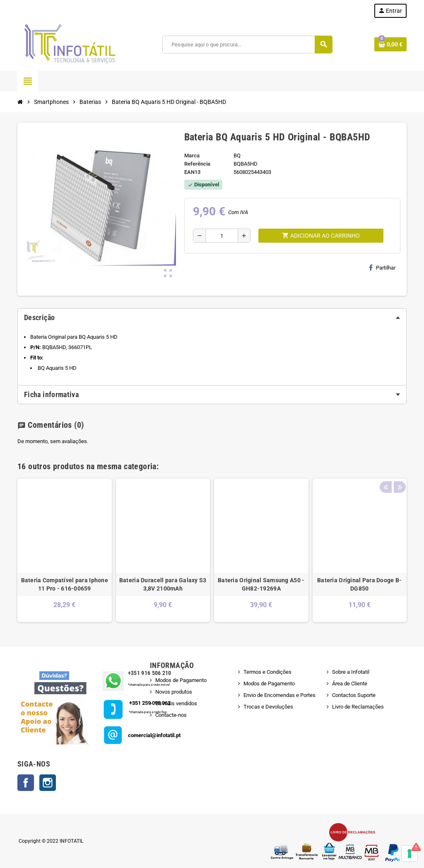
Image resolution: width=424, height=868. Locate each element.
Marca (192, 156)
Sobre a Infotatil (351, 672)
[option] (65, 551)
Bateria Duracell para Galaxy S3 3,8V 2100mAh (163, 584)
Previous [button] (385, 464)
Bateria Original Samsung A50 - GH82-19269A (261, 584)
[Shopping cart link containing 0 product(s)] (390, 44)
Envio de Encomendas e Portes (279, 695)
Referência (197, 164)
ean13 (192, 172)
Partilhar (382, 268)
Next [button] (398, 464)
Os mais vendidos (176, 703)
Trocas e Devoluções (268, 707)
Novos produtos (174, 692)
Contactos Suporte (354, 695)
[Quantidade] (222, 236)
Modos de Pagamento (181, 680)
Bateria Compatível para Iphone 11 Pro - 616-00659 (65, 584)
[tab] (212, 318)
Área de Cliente (350, 684)
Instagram (48, 783)
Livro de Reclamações (358, 707)
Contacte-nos (171, 715)
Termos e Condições (267, 672)
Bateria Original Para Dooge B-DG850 (359, 584)
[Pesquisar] (247, 45)
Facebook (26, 783)
